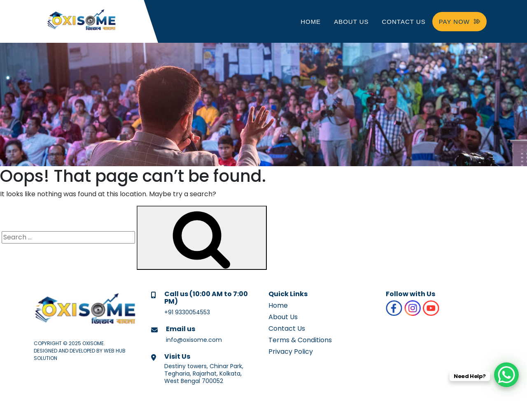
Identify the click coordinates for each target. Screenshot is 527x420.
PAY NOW (459, 22)
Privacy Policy (291, 352)
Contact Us (404, 22)
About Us (351, 22)
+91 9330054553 (187, 312)
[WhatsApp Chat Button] (506, 375)
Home (311, 22)
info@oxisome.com (194, 340)
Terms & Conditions (300, 340)
